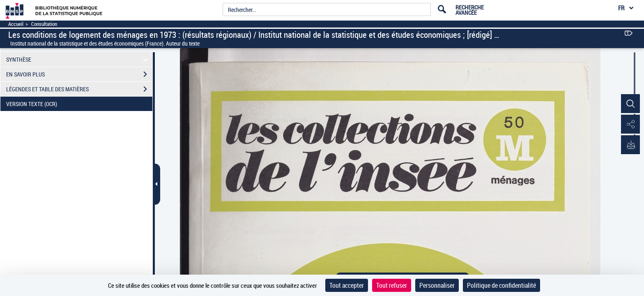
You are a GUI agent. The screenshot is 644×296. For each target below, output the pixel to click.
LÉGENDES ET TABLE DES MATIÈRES (79, 89)
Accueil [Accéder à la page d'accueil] (16, 24)
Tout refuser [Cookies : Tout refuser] (392, 285)
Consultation (44, 24)
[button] (630, 104)
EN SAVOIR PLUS (79, 74)
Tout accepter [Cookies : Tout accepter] (347, 285)
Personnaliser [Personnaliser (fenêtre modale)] (437, 285)
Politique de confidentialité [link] (501, 285)
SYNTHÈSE (79, 59)
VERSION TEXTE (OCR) (79, 104)
